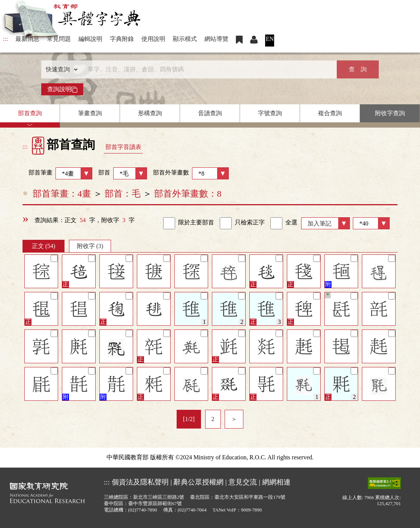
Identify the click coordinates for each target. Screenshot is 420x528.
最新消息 (27, 39)
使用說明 (153, 39)
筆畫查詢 (90, 113)
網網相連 (276, 482)
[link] (169, 223)
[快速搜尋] (207, 69)
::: (5, 39)
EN (270, 39)
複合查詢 (330, 113)
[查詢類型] (60, 69)
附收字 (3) (90, 246)
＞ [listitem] (234, 419)
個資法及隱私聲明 (140, 482)
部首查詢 (30, 113)
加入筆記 (319, 223)
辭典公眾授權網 (199, 482)
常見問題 (59, 39)
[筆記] (54, 258)
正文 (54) (44, 246)
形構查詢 (150, 113)
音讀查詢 (210, 113)
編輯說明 (90, 39)
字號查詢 (270, 113)
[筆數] (371, 223)
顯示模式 (185, 39)
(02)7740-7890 (143, 510)
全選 (284, 223)
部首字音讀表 (123, 147)
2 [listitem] (213, 419)
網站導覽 (216, 39)
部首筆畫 (57, 173)
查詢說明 (62, 89)
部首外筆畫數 (191, 173)
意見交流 (243, 482)
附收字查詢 (390, 113)
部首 (123, 173)
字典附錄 (122, 39)
